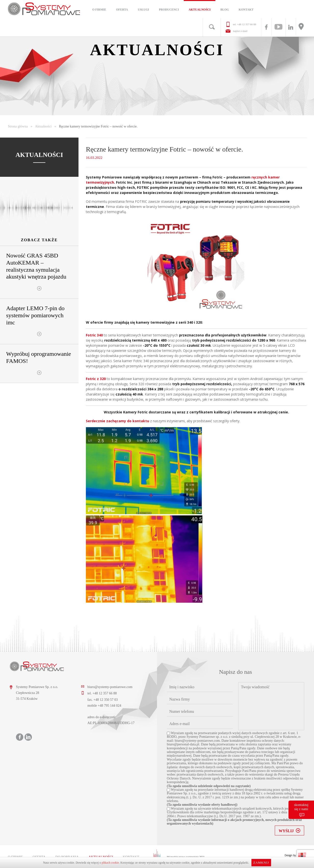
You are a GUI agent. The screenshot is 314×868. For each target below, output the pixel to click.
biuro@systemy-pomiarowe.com (110, 687)
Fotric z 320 (96, 379)
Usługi (144, 10)
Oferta (122, 10)
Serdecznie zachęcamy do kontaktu (118, 421)
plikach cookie (110, 863)
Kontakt (246, 10)
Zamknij (261, 862)
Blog (225, 10)
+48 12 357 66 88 (247, 24)
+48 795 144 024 (110, 706)
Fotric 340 (95, 335)
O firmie (99, 10)
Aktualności (200, 10)
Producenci (169, 10)
